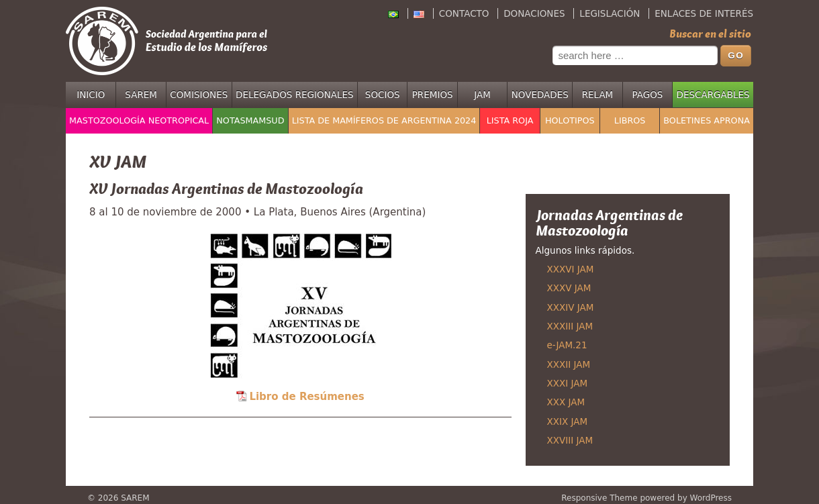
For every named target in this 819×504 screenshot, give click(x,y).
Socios (383, 95)
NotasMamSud (250, 120)
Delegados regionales (295, 95)
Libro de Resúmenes (306, 397)
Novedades (540, 95)
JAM (482, 95)
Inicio (91, 95)
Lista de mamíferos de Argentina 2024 (384, 120)
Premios (433, 95)
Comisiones (199, 95)
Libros (630, 120)
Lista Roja (510, 120)
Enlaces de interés (704, 13)
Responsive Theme (599, 498)
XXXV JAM (569, 288)
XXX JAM (566, 402)
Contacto (464, 13)
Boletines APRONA (707, 120)
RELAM (598, 95)
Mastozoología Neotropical (139, 120)
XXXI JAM (568, 383)
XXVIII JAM (570, 440)
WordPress (711, 498)
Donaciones (534, 13)
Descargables (713, 95)
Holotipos (570, 120)
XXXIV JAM (571, 307)
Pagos (647, 95)
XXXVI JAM (571, 269)
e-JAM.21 (567, 345)
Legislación (610, 13)
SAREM (141, 95)
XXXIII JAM (570, 326)
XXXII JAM (569, 364)
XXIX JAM (568, 421)
